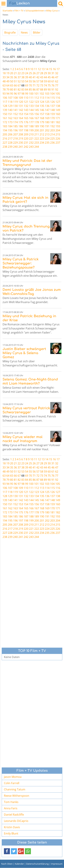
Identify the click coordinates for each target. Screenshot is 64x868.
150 (5, 114)
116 (58, 98)
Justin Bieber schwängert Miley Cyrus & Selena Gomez (24, 353)
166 (31, 118)
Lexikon (20, 3)
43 (42, 77)
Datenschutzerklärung (37, 864)
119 (15, 102)
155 (31, 114)
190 (42, 126)
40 (30, 77)
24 (27, 73)
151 (10, 114)
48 (4, 81)
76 (53, 85)
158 (47, 114)
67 (19, 85)
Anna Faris (11, 808)
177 (31, 122)
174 (15, 122)
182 (58, 122)
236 (52, 143)
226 (58, 139)
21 (15, 73)
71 (34, 85)
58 (42, 81)
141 (15, 110)
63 (4, 85)
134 (37, 106)
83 (23, 90)
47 (57, 77)
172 (5, 122)
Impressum (57, 864)
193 (58, 126)
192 (52, 126)
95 (12, 94)
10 (32, 69)
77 (57, 85)
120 (21, 102)
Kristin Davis (12, 827)
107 (10, 98)
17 (58, 69)
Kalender (19, 864)
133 (31, 106)
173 (10, 122)
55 (30, 81)
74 (45, 85)
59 (45, 81)
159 (52, 114)
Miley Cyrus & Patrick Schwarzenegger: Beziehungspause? (21, 263)
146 (42, 110)
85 (30, 90)
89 (45, 90)
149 (58, 110)
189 (37, 126)
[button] (7, 851)
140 (10, 110)
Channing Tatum (15, 789)
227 (5, 143)
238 (5, 147)
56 (34, 81)
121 (26, 102)
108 (15, 98)
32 (57, 73)
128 (5, 106)
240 (15, 147)
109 (21, 98)
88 (42, 90)
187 (26, 126)
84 (27, 90)
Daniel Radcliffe (14, 815)
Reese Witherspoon (17, 796)
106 (5, 98)
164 (21, 118)
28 (42, 73)
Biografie (10, 33)
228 (10, 143)
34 (8, 77)
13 (43, 69)
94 (8, 94)
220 (26, 139)
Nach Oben (7, 864)
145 (37, 110)
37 (19, 77)
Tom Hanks (11, 802)
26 (34, 73)
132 (26, 106)
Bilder (37, 33)
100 (31, 94)
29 (45, 73)
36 (15, 77)
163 (15, 118)
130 (15, 106)
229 (15, 143)
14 (47, 69)
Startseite (7, 11)
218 (15, 139)
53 (23, 81)
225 (52, 139)
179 (42, 122)
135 (42, 106)
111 (31, 98)
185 (15, 126)
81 (15, 90)
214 (52, 134)
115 (52, 98)
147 (47, 110)
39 (27, 77)
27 (38, 73)
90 (49, 90)
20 (12, 73)
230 (21, 143)
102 (42, 94)
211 (37, 134)
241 (21, 147)
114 (47, 98)
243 (31, 147)
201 (42, 130)
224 (47, 139)
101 (36, 94)
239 (10, 147)
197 (21, 130)
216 (5, 139)
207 (15, 134)
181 (52, 122)
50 (12, 81)
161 (5, 118)
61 (53, 81)
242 (26, 147)
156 (37, 114)
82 (19, 90)
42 (38, 77)
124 (42, 102)
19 (8, 73)
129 (10, 106)
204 (58, 130)
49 (8, 81)
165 (26, 118)
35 (12, 77)
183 (5, 126)
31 (53, 73)
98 (23, 94)
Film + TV (19, 11)
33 (4, 77)
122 (31, 102)
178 (37, 122)
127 (58, 102)
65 (12, 85)
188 (31, 126)
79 (8, 90)
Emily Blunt (11, 833)
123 (37, 102)
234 (42, 143)
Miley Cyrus (52, 11)
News (24, 33)
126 (52, 102)
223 (42, 139)
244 (37, 147)
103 (47, 94)
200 (37, 130)
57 (38, 81)
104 (52, 94)
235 (47, 143)
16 (54, 69)
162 (10, 118)
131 (21, 106)
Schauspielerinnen (35, 11)
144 (31, 110)
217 (10, 139)
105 (58, 94)
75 (49, 85)
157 (42, 114)
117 (5, 102)
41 (34, 77)
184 (10, 126)
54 (27, 81)
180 (47, 122)
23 (23, 73)
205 (5, 134)
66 (15, 85)
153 (21, 114)
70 (30, 85)
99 (27, 94)
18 (4, 73)
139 (5, 110)
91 (53, 90)
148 (52, 110)
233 (37, 143)
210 (31, 134)
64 (8, 85)
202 (47, 130)
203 (52, 130)
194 (5, 130)
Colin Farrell (12, 783)
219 (21, 139)
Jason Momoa (13, 777)
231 (26, 143)
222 (37, 139)
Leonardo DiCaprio (16, 821)
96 (15, 94)
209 (26, 134)
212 (42, 134)
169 (47, 118)
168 (42, 118)
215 (58, 134)
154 (26, 114)
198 (26, 130)
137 (52, 106)
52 (19, 81)
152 (15, 114)
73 (42, 85)
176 (26, 122)
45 (49, 77)
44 (45, 77)
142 (21, 110)
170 (52, 118)
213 (47, 134)
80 (12, 90)
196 (15, 130)
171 (58, 118)
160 (58, 114)
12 (39, 69)
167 (37, 118)
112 (37, 98)
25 (30, 73)
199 (31, 130)
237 (58, 143)
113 (42, 98)
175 (21, 122)
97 (19, 94)
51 (15, 81)
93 (4, 94)
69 (27, 85)
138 (58, 106)
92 (57, 90)
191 (47, 126)
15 (51, 69)
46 (53, 77)
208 (21, 134)
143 (26, 110)
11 (35, 69)
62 (57, 81)
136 (47, 106)
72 (38, 85)
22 (19, 73)
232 (31, 143)
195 (10, 130)
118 (10, 102)
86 (34, 90)
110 (26, 98)
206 (10, 134)
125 (47, 102)
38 (23, 77)
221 (31, 139)
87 (38, 90)
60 (49, 81)
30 (49, 73)
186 (21, 126)
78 (4, 90)
